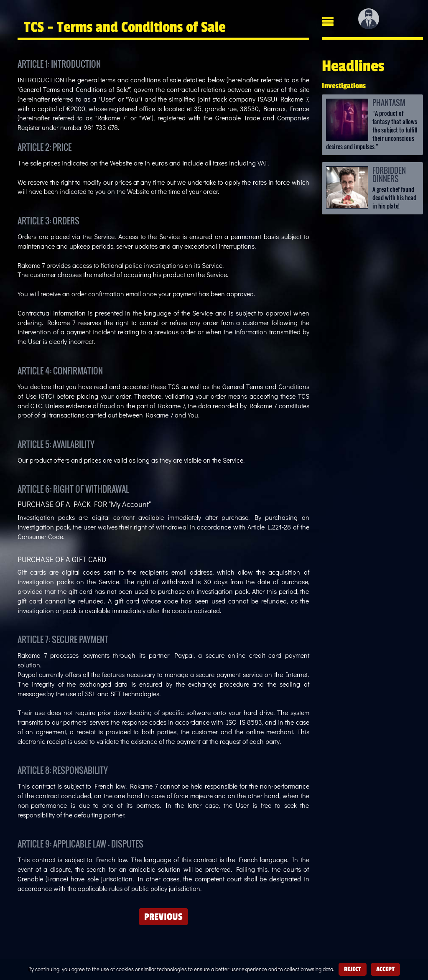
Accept (385, 969)
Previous (163, 916)
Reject (353, 969)
